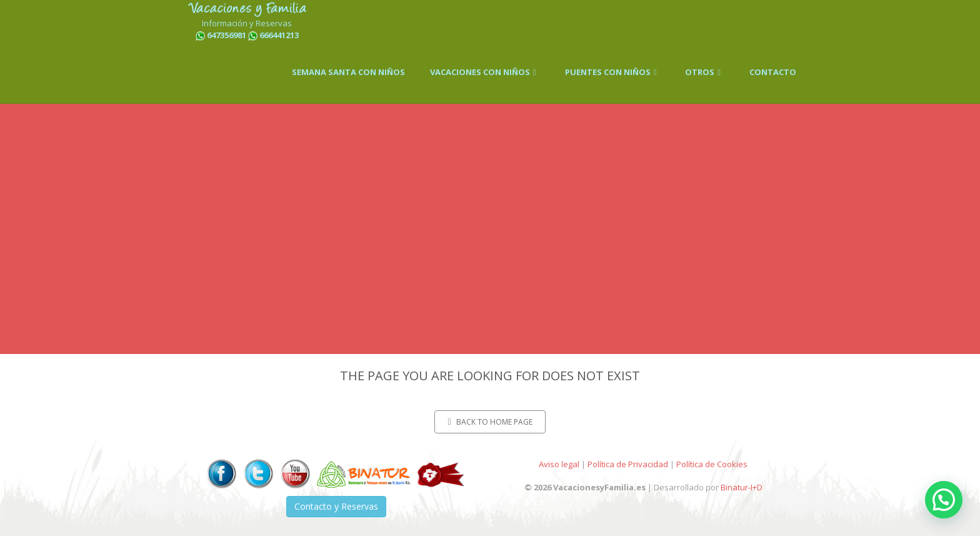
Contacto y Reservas (336, 506)
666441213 (279, 35)
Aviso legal (559, 464)
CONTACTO (773, 72)
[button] (944, 500)
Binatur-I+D (742, 487)
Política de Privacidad (628, 464)
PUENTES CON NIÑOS (613, 72)
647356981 (227, 35)
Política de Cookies (712, 464)
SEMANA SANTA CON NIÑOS (348, 72)
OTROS (705, 72)
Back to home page (490, 422)
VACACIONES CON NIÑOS (485, 72)
